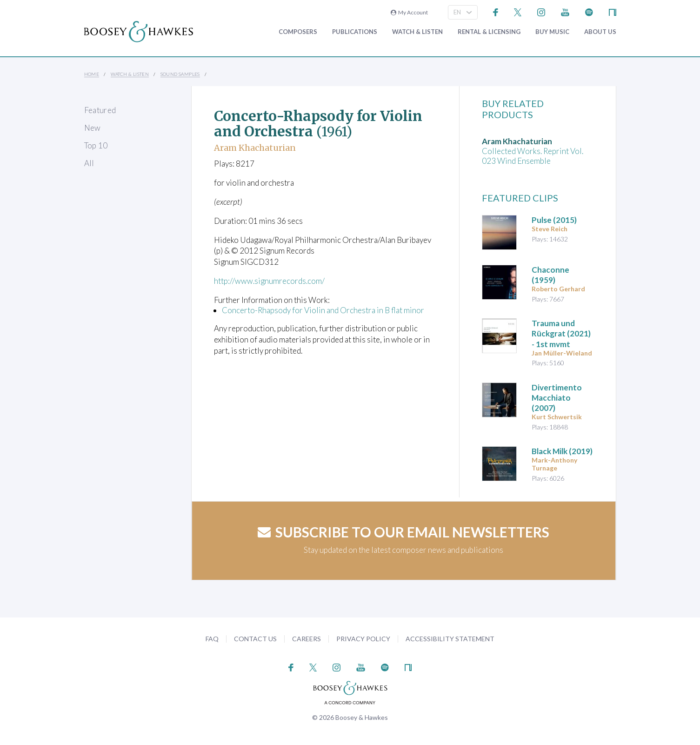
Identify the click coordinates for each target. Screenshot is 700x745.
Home (92, 74)
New (93, 128)
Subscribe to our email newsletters (403, 532)
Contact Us (255, 639)
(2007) (557, 398)
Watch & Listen (417, 32)
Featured (100, 110)
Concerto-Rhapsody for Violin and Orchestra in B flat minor (323, 310)
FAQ (212, 639)
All (89, 163)
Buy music (552, 32)
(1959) (550, 275)
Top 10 (96, 145)
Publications (355, 32)
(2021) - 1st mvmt (561, 333)
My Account (409, 12)
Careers (307, 639)
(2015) (554, 220)
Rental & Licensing (489, 32)
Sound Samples (180, 74)
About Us (600, 32)
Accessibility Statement (450, 639)
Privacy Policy (363, 639)
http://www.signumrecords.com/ (269, 281)
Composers (298, 32)
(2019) (562, 451)
